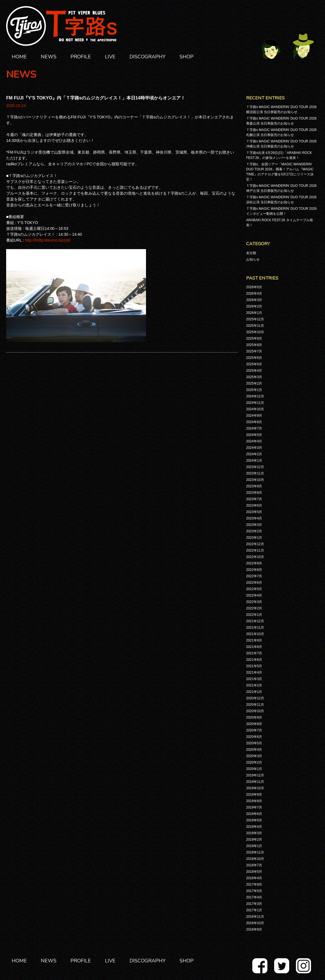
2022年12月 (255, 544)
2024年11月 (255, 403)
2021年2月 (254, 685)
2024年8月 (254, 422)
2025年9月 (254, 338)
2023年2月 (254, 531)
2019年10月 (255, 788)
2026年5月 (254, 287)
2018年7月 (254, 865)
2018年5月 (254, 872)
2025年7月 (254, 351)
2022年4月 (254, 595)
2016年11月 (255, 917)
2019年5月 (254, 820)
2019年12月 (255, 775)
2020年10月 (255, 711)
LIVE (110, 57)
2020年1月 (254, 769)
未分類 (251, 253)
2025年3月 (254, 377)
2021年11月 (255, 628)
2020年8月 (254, 724)
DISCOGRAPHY (148, 57)
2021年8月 (254, 647)
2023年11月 (255, 473)
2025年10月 (255, 332)
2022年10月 (255, 557)
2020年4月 (254, 750)
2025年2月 (254, 383)
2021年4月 (254, 673)
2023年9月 (254, 486)
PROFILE (81, 57)
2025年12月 (255, 319)
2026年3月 (254, 300)
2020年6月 (254, 737)
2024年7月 (254, 428)
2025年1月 (254, 390)
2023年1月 (254, 538)
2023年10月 (255, 480)
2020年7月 (254, 730)
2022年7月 (254, 576)
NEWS (49, 57)
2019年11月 (255, 782)
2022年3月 (254, 602)
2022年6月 (254, 583)
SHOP (187, 57)
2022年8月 (254, 570)
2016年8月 (254, 929)
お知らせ (253, 259)
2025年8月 (254, 345)
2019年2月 (254, 840)
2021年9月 (254, 640)
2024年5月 (254, 435)
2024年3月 (254, 448)
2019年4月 (254, 827)
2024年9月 (254, 416)
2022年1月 (254, 615)
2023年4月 (254, 518)
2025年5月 (254, 364)
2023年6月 (254, 506)
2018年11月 (255, 852)
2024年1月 (254, 461)
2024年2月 (254, 454)
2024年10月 (255, 409)
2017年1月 (254, 910)
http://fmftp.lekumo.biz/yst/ (48, 240)
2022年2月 (254, 608)
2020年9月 (254, 717)
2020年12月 (255, 698)
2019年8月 (254, 801)
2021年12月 (255, 621)
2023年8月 (254, 493)
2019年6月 (254, 814)
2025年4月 (254, 371)
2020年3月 (254, 756)
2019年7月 (254, 807)
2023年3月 (254, 525)
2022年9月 (254, 563)
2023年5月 (254, 512)
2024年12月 (255, 396)
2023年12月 (255, 467)
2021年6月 (254, 660)
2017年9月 (254, 884)
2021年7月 (254, 653)
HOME (19, 57)
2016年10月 (255, 923)
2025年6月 (254, 358)
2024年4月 (254, 441)
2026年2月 (254, 306)
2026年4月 (254, 294)
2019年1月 (254, 846)
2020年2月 (254, 762)
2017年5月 (254, 891)
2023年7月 (254, 499)
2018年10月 (255, 859)
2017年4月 (254, 897)
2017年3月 (254, 904)
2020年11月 (255, 705)
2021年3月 (254, 679)
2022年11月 (255, 550)
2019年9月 (254, 795)
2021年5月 (254, 666)
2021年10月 (255, 634)
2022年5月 (254, 589)
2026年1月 (254, 313)
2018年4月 (254, 878)
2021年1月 (254, 692)
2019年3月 (254, 833)
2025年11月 (255, 326)
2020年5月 (254, 743)
